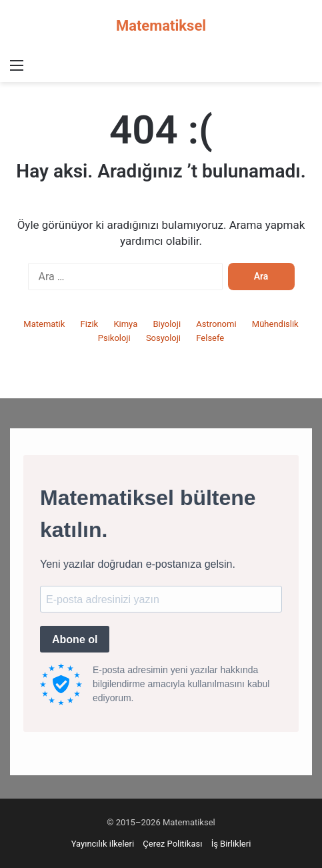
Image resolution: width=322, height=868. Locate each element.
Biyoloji (167, 324)
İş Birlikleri (231, 844)
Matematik (44, 324)
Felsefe (210, 338)
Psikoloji (114, 338)
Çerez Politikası (172, 844)
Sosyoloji (163, 338)
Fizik (90, 324)
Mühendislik (275, 324)
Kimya (125, 324)
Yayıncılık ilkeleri (103, 844)
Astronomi (216, 324)
